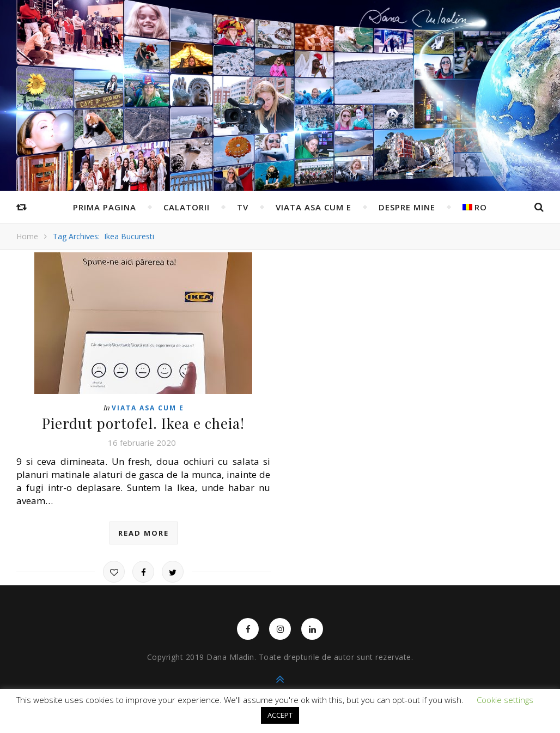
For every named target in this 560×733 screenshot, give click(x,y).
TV (243, 207)
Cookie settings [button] (505, 700)
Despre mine (407, 207)
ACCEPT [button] (280, 715)
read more (144, 533)
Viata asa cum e (314, 207)
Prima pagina (105, 207)
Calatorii (187, 207)
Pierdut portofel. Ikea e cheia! (143, 423)
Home (27, 236)
